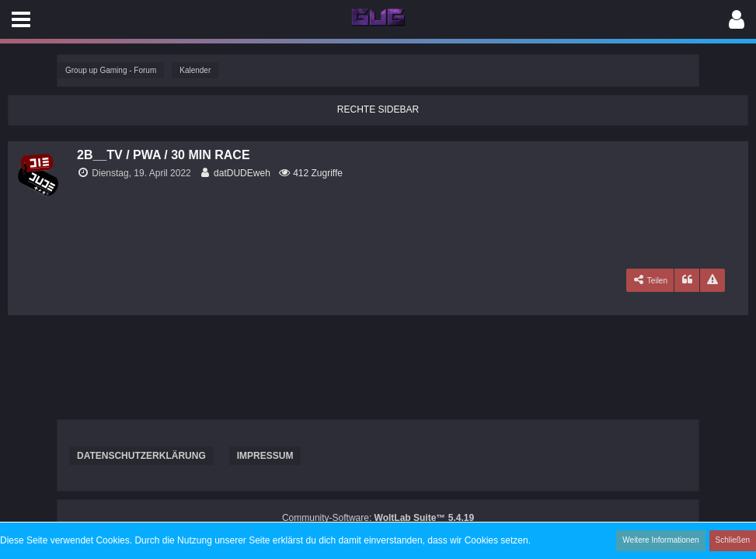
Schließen (733, 540)
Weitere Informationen (660, 540)
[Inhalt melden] (712, 280)
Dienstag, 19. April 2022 (141, 173)
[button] (21, 19)
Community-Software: (378, 518)
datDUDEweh (242, 173)
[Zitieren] (687, 280)
